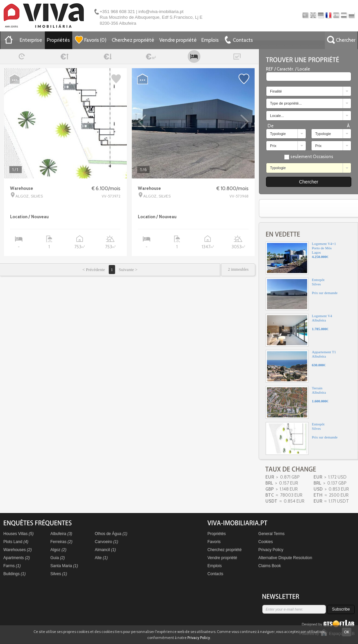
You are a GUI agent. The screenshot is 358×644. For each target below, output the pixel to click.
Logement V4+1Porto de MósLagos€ (301, 258)
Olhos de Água (111, 534)
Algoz (59, 550)
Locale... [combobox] (277, 116)
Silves (59, 574)
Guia (58, 558)
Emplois (210, 40)
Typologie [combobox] (278, 134)
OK (347, 632)
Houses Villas (19, 534)
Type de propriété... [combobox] (286, 103)
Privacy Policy (271, 550)
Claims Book (270, 566)
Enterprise (31, 40)
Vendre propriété (178, 40)
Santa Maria (64, 566)
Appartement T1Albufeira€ (301, 366)
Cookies (265, 542)
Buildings (15, 574)
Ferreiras (62, 542)
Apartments (17, 558)
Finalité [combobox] (276, 91)
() (91, 40)
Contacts (215, 574)
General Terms (271, 534)
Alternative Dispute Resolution (285, 558)
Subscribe (341, 609)
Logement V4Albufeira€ (299, 330)
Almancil (105, 550)
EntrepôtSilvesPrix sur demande (302, 294)
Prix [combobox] (273, 146)
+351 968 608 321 (117, 12)
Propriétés (58, 40)
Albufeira (61, 534)
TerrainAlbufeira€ (297, 402)
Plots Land (16, 542)
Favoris (214, 542)
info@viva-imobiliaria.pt (161, 12)
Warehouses (18, 550)
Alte (101, 558)
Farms (12, 566)
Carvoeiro (106, 542)
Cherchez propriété (133, 40)
